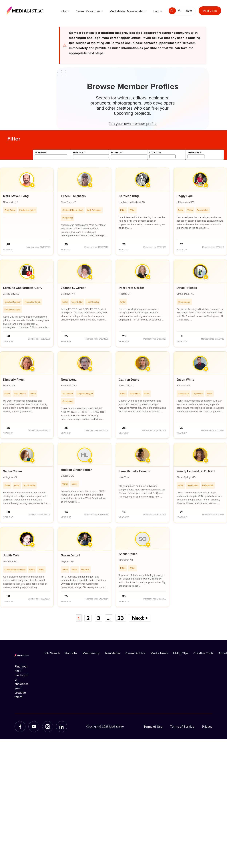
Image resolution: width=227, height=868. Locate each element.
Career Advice (136, 653)
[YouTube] (34, 726)
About (223, 653)
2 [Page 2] (88, 618)
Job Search (52, 653)
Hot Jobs (71, 653)
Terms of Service (182, 726)
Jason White (185, 380)
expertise (41, 153)
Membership (91, 653)
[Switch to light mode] (172, 11)
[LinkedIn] (61, 726)
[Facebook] (20, 726)
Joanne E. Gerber (73, 288)
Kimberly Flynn (14, 380)
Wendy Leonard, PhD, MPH (196, 471)
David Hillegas (187, 288)
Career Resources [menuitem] (88, 11)
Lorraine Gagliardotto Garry (23, 288)
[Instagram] (48, 726)
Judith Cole (11, 555)
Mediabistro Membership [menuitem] (127, 11)
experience (194, 153)
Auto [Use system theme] (189, 11)
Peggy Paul (185, 196)
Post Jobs (210, 11)
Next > (141, 618)
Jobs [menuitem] (63, 11)
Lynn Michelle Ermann (135, 471)
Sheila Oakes (128, 554)
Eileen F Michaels (73, 196)
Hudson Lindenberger (76, 470)
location (155, 153)
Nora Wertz (69, 380)
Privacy (207, 726)
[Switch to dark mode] (180, 11)
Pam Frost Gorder (131, 288)
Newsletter (113, 653)
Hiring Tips (181, 653)
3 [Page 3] (98, 618)
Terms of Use (153, 726)
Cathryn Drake (129, 380)
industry (117, 153)
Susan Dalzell (71, 555)
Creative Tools (203, 653)
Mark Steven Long (16, 196)
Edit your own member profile (133, 123)
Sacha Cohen (12, 471)
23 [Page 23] (122, 618)
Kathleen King (129, 196)
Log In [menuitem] (158, 11)
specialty (79, 153)
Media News (159, 653)
